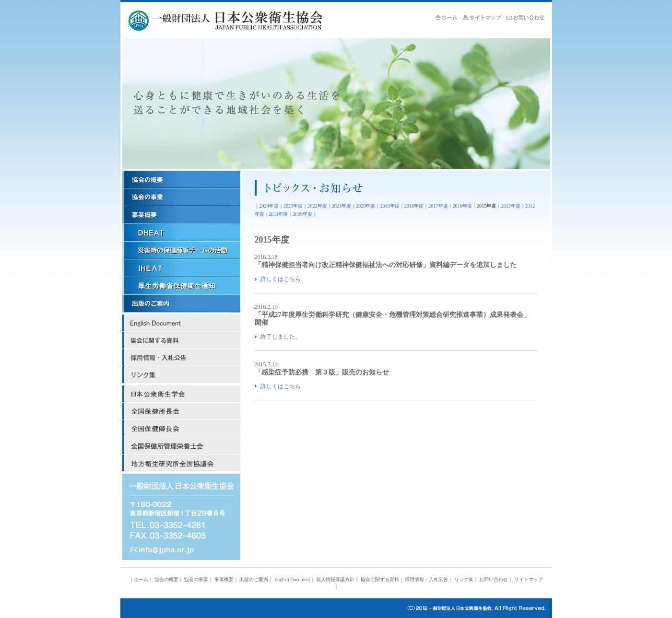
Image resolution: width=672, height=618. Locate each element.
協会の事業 (181, 197)
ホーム (449, 18)
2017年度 (438, 206)
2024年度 (269, 206)
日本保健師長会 (181, 429)
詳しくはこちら (281, 279)
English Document (181, 323)
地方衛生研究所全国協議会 (181, 463)
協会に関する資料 (181, 340)
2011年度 (279, 214)
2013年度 (510, 206)
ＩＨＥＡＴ (181, 268)
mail (181, 550)
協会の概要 (181, 180)
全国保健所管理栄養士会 (181, 446)
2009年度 (303, 214)
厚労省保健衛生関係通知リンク (181, 286)
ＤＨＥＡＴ (181, 233)
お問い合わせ (494, 579)
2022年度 (317, 206)
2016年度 (462, 206)
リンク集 (181, 375)
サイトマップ (484, 18)
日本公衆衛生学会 (181, 394)
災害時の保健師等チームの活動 (181, 251)
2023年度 (293, 206)
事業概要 (181, 215)
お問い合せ (528, 18)
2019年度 (389, 206)
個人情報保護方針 (335, 579)
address (181, 507)
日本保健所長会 (181, 411)
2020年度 (365, 206)
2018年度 (414, 206)
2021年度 (342, 206)
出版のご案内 (181, 304)
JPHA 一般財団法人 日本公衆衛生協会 (241, 21)
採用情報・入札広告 (181, 358)
